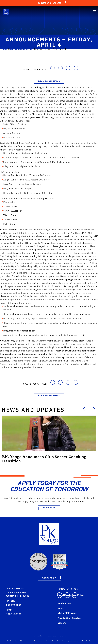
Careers (62, 623)
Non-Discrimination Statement (46, 641)
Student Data (65, 603)
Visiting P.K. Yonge (67, 613)
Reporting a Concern (70, 641)
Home (5, 49)
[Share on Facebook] (60, 68)
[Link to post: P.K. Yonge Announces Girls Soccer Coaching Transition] (49, 433)
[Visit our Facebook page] (59, 595)
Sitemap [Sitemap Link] (63, 636)
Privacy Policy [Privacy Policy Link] (51, 636)
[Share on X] (76, 68)
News (61, 608)
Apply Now (49, 508)
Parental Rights (87, 641)
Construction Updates (50, 3)
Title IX (8, 641)
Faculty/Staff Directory (70, 618)
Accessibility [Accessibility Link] (38, 636)
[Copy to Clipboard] (53, 68)
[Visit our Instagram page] (67, 595)
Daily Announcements (21, 49)
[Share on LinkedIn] (68, 68)
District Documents (23, 641)
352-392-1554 (14, 605)
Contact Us (49, 578)
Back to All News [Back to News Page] (49, 81)
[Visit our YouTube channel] (75, 595)
